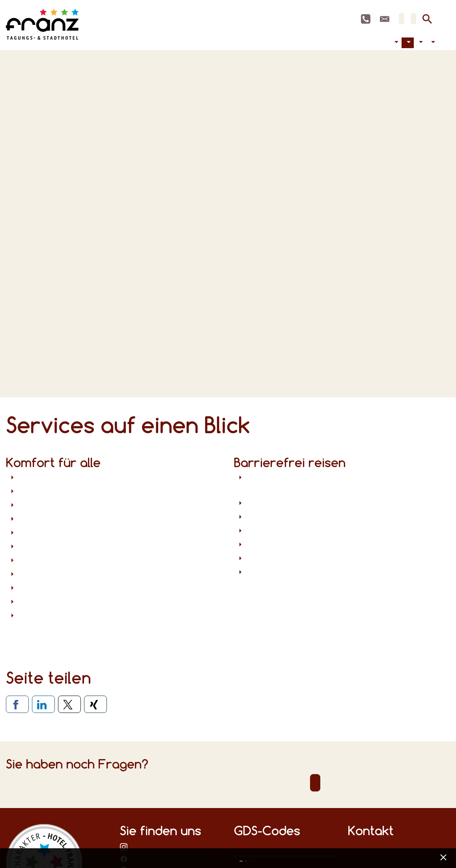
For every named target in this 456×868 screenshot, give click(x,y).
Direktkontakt (315, 783)
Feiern (386, 43)
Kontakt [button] (432, 43)
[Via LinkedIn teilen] (43, 704)
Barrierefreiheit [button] (395, 43)
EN (413, 19)
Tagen (380, 43)
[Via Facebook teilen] (17, 704)
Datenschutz (241, 859)
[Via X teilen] (69, 704)
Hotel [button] (408, 43)
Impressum (247, 859)
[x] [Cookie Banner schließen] (443, 856)
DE (402, 19)
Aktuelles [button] (420, 43)
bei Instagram (124, 847)
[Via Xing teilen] (95, 704)
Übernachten (374, 43)
